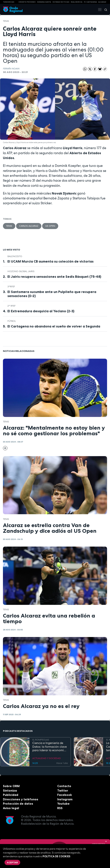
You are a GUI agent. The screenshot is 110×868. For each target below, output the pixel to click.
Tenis (6, 21)
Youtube (63, 804)
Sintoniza (10, 791)
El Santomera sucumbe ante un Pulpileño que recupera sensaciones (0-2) (52, 294)
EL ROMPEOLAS (41, 740)
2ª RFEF (11, 306)
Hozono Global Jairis (21, 271)
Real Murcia (77, 2)
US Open (50, 226)
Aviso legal (11, 808)
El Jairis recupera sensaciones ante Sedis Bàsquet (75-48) (54, 277)
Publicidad (11, 795)
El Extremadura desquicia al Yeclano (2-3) (41, 311)
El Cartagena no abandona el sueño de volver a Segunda (54, 326)
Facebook (65, 795)
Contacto (64, 786)
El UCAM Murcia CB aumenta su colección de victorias (50, 261)
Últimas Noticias (61, 2)
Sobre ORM (11, 786)
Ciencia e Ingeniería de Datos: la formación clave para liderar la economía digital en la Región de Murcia (50, 747)
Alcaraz (102, 2)
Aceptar (12, 862)
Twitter (63, 791)
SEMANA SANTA (44, 2)
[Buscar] (105, 10)
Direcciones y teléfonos (21, 799)
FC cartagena (90, 2)
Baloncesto (15, 256)
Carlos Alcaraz (29, 226)
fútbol (12, 321)
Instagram (65, 799)
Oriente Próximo (27, 2)
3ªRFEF (11, 287)
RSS (60, 808)
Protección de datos (18, 804)
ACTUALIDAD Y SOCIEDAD (47, 758)
